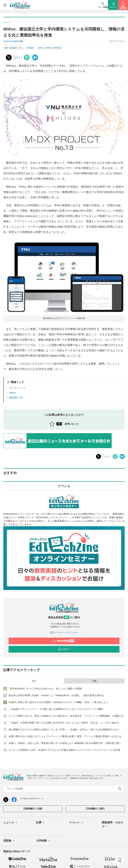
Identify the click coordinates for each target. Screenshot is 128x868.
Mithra (12, 393)
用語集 (9, 841)
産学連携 (30, 48)
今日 (34, 681)
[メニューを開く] (5, 5)
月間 (94, 681)
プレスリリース (17, 388)
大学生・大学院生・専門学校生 (49, 48)
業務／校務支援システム (14, 48)
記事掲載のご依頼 (33, 809)
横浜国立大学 (16, 398)
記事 (41, 823)
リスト (17, 57)
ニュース (11, 823)
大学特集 (43, 841)
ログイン (63, 649)
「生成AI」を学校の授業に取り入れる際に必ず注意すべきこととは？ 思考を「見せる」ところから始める (64, 723)
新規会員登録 (63, 641)
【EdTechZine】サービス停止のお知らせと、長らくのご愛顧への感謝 (45, 689)
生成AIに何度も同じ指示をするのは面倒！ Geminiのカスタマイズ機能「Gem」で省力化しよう (58, 702)
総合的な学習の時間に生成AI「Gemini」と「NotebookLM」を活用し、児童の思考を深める (56, 695)
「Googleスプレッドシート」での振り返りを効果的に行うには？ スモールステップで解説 (56, 709)
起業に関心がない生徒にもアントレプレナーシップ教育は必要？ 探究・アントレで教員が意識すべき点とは (65, 736)
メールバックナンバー (64, 632)
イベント (76, 823)
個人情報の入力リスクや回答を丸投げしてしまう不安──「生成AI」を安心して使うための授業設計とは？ (64, 729)
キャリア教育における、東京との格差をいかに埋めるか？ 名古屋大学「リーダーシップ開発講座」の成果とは (66, 716)
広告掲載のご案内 (95, 809)
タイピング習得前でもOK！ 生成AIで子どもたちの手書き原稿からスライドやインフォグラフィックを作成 (64, 750)
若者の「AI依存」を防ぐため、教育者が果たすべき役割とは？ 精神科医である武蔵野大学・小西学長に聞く (65, 743)
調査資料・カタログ (112, 825)
